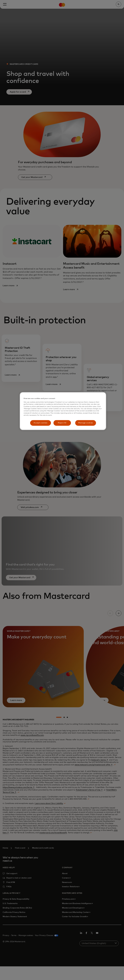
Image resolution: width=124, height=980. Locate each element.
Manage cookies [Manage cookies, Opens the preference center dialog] (86, 423)
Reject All (62, 423)
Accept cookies (40, 423)
